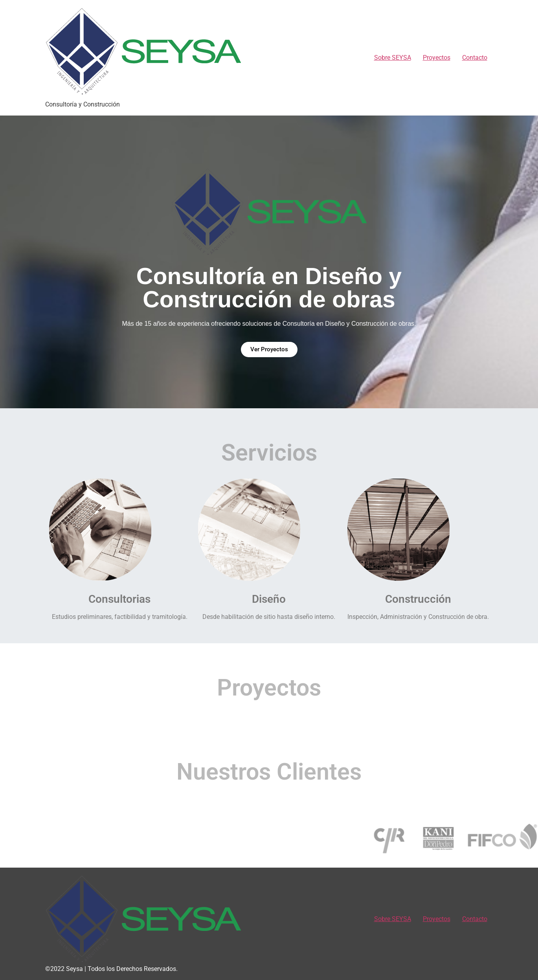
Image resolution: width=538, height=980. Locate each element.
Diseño (269, 599)
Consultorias (119, 599)
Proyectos (437, 58)
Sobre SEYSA (393, 58)
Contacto (475, 58)
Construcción (418, 599)
